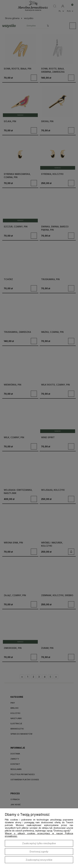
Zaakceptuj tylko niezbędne (39, 843)
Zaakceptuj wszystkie (39, 860)
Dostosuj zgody (39, 852)
